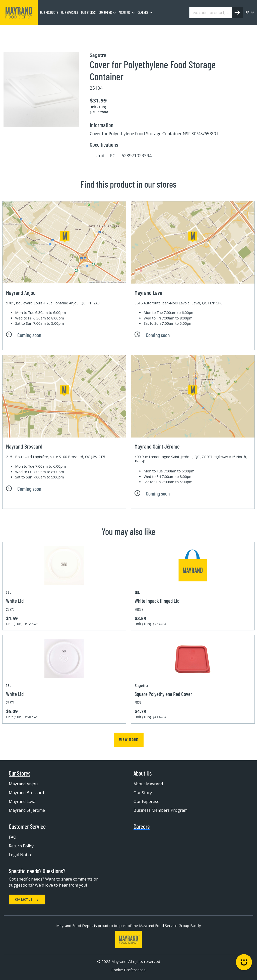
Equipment (52, 31)
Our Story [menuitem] (143, 793)
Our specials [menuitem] (70, 12)
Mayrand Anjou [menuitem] (23, 784)
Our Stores (20, 773)
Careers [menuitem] (143, 12)
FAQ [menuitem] (13, 837)
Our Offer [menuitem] (105, 12)
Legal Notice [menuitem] (21, 855)
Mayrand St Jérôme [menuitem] (27, 810)
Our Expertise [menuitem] (146, 801)
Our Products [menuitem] (49, 12)
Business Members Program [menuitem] (160, 810)
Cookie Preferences (128, 970)
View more (129, 740)
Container (76, 31)
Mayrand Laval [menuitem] (23, 801)
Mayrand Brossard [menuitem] (26, 793)
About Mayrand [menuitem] (148, 784)
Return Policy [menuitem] (21, 846)
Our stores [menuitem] (88, 12)
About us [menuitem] (125, 12)
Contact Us (27, 899)
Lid (95, 31)
